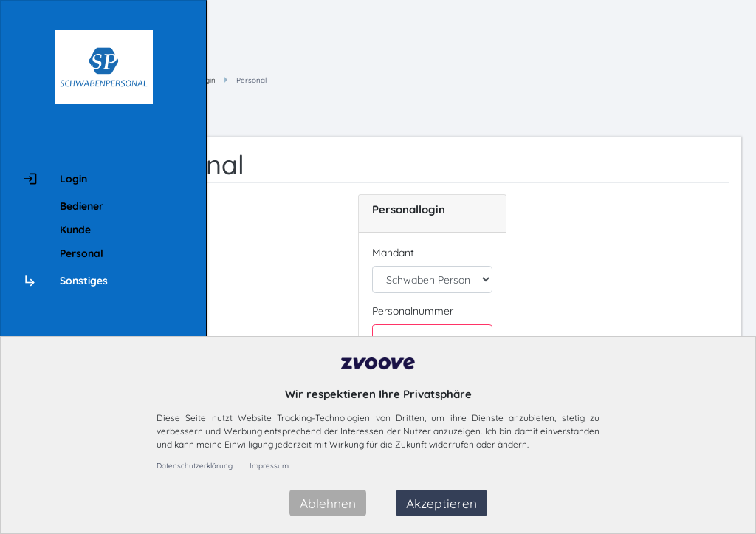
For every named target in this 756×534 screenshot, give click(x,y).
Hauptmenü (318, 80)
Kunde (75, 230)
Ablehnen (328, 503)
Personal (82, 253)
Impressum (269, 466)
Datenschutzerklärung (195, 466)
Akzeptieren (441, 503)
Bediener (82, 206)
